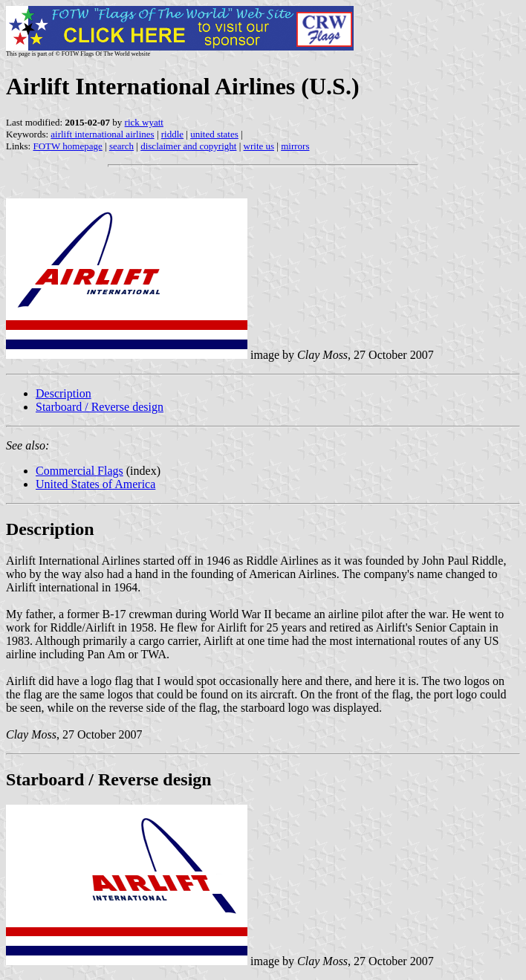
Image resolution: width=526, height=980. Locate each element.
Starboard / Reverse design (100, 407)
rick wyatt (144, 122)
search (121, 146)
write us (259, 146)
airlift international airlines (102, 134)
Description (64, 393)
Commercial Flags (79, 471)
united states (214, 134)
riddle (172, 134)
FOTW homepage (67, 146)
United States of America (95, 484)
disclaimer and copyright (188, 146)
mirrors (295, 146)
